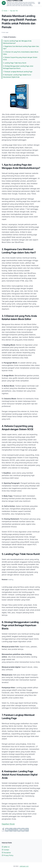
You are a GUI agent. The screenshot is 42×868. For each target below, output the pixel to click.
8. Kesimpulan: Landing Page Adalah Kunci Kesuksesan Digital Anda (17, 76)
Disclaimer (6, 853)
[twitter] (11, 830)
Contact (5, 850)
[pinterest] (23, 830)
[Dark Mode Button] (39, 3)
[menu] (4, 3)
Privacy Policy (8, 855)
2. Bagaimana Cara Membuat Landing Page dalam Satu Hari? (21, 48)
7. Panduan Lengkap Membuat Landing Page (18, 72)
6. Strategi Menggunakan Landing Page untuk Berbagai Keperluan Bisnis (18, 67)
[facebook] (7, 830)
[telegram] (19, 830)
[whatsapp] (15, 830)
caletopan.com (24, 866)
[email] (27, 830)
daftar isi (6, 847)
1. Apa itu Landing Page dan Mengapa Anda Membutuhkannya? (17, 42)
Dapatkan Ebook (8, 824)
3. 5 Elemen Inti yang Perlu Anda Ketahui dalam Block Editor (21, 53)
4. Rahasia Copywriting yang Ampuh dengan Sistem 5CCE (20, 59)
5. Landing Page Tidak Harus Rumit (15, 63)
